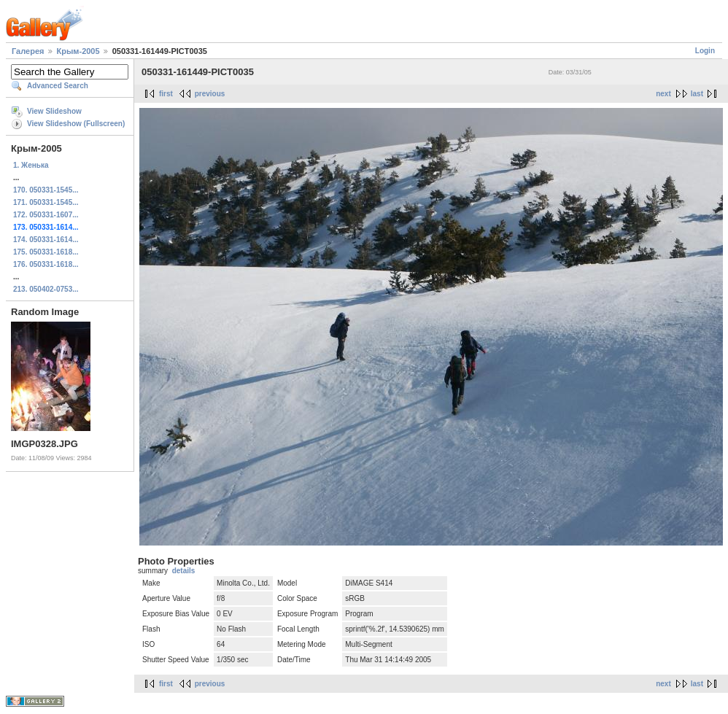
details (184, 571)
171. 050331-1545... (46, 202)
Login (705, 51)
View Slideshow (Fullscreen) (76, 124)
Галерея (28, 51)
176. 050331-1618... (46, 264)
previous (210, 94)
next (663, 94)
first (166, 94)
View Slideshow (54, 111)
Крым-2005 (78, 51)
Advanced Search (58, 86)
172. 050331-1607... (46, 215)
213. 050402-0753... (46, 289)
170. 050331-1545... (46, 190)
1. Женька (31, 165)
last (697, 94)
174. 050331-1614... (46, 240)
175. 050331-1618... (46, 252)
